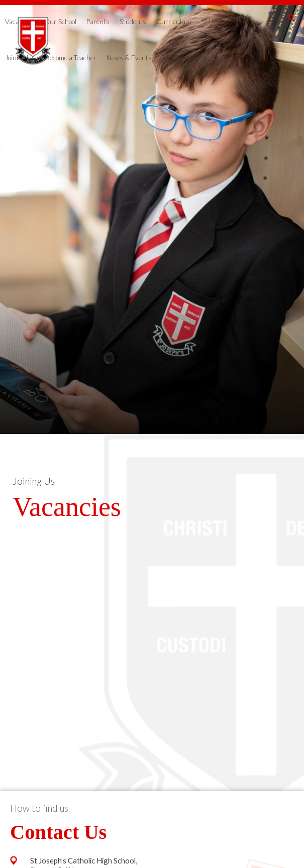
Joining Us (34, 481)
